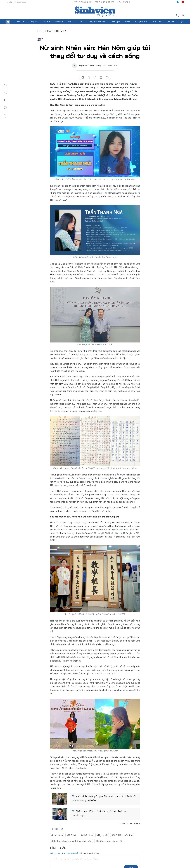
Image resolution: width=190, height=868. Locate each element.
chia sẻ (83, 77)
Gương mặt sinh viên (96, 22)
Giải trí (80, 22)
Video (128, 22)
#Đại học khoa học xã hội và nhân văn (71, 841)
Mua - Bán (157, 22)
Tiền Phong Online (83, 2)
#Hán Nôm (57, 835)
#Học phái (102, 835)
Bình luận (5, 107)
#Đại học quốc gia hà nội (109, 841)
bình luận (107, 77)
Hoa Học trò (124, 2)
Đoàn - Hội (20, 22)
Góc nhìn (59, 22)
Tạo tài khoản (73, 853)
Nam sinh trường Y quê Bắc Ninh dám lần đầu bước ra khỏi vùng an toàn (104, 798)
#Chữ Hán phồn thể (122, 835)
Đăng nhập (55, 853)
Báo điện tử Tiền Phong (95, 12)
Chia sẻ (5, 93)
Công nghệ (115, 22)
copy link (95, 77)
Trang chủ (8, 22)
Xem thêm (182, 22)
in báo (101, 77)
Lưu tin (5, 100)
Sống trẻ (34, 22)
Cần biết (170, 22)
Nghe (5, 85)
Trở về (5, 115)
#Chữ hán (72, 835)
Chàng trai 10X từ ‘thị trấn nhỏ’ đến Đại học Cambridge (99, 813)
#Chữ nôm (87, 835)
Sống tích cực (141, 22)
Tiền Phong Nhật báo (105, 2)
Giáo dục (46, 22)
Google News (39, 39)
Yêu (70, 22)
